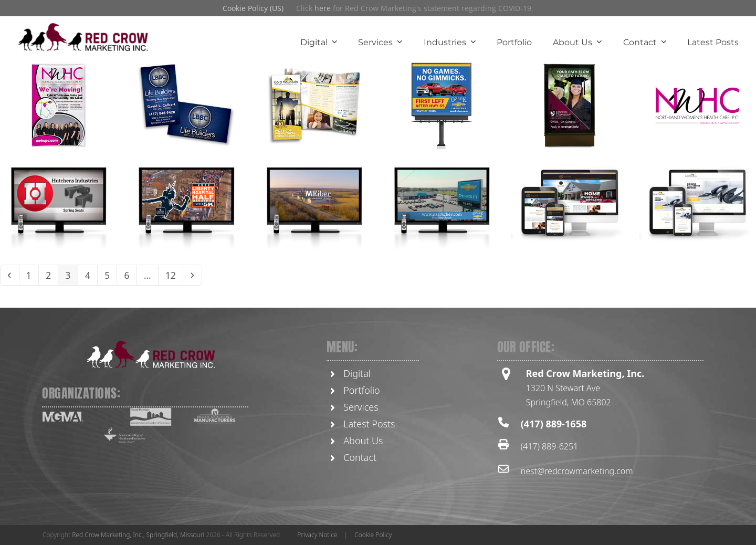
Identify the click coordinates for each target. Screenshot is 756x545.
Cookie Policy (373, 535)
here (323, 8)
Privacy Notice (317, 535)
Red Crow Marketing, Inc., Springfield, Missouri (138, 535)
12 (181, 275)
